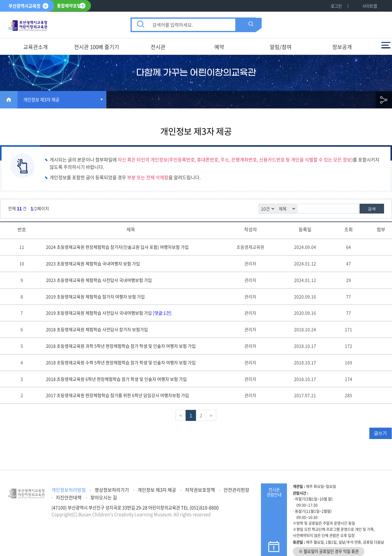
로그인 (336, 6)
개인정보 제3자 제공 (41, 100)
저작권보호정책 (200, 490)
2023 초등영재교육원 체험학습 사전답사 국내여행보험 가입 (99, 280)
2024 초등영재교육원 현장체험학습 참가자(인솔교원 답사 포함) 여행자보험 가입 (117, 247)
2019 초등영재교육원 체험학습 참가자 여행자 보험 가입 (95, 297)
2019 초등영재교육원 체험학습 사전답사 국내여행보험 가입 (109, 313)
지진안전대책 (69, 497)
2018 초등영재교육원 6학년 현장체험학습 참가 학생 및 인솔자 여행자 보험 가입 (116, 379)
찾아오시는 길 (104, 497)
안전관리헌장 (236, 490)
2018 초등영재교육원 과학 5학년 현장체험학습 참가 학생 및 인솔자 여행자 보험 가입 (121, 346)
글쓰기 (380, 433)
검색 (372, 209)
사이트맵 (370, 6)
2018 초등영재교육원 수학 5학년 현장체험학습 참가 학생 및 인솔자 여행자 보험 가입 (121, 362)
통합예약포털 (69, 6)
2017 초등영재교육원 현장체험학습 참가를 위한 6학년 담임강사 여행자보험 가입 (117, 395)
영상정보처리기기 (112, 490)
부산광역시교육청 (24, 6)
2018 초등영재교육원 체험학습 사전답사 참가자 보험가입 (97, 329)
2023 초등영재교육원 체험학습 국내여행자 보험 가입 (93, 263)
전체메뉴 (386, 45)
